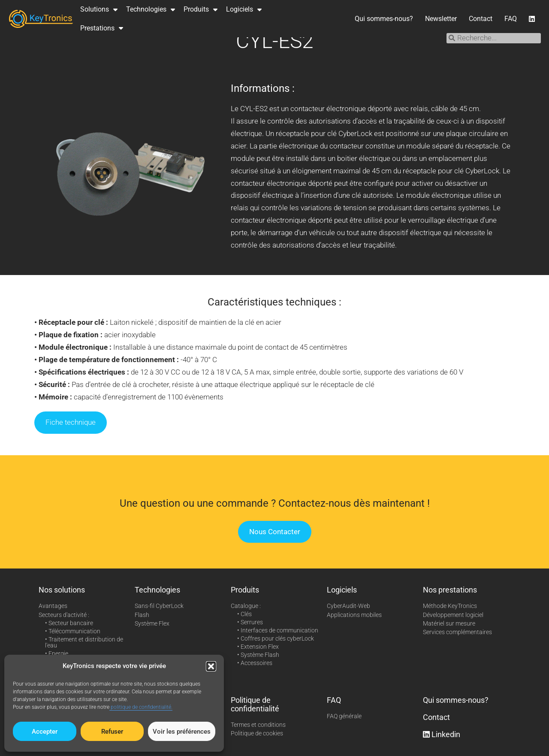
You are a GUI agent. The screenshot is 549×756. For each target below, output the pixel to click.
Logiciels (244, 9)
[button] (211, 666)
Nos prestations (450, 590)
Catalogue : (246, 606)
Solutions (99, 9)
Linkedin (442, 734)
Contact (481, 19)
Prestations (102, 28)
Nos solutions (62, 590)
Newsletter (441, 19)
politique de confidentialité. (141, 707)
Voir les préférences (182, 732)
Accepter (45, 732)
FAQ (511, 19)
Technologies (151, 9)
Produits (201, 9)
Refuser (112, 732)
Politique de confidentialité (255, 704)
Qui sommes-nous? (384, 19)
